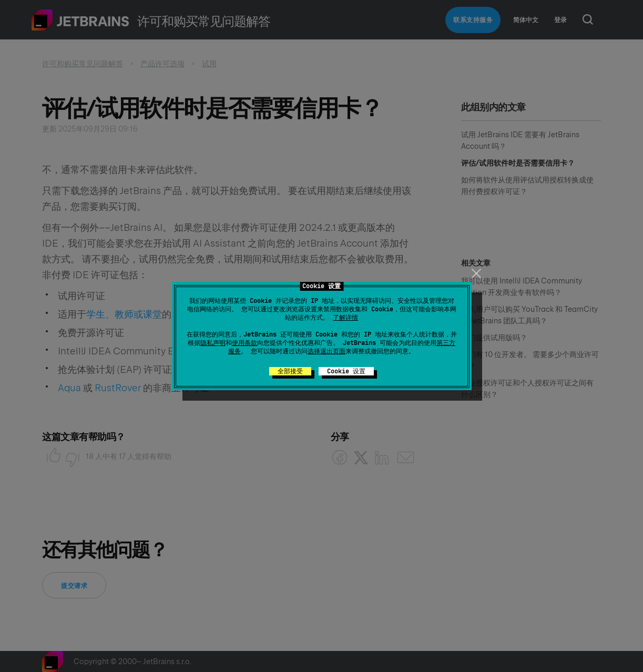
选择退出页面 (326, 351)
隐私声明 (213, 343)
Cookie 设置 (346, 371)
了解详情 (345, 318)
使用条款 (244, 343)
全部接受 (290, 371)
